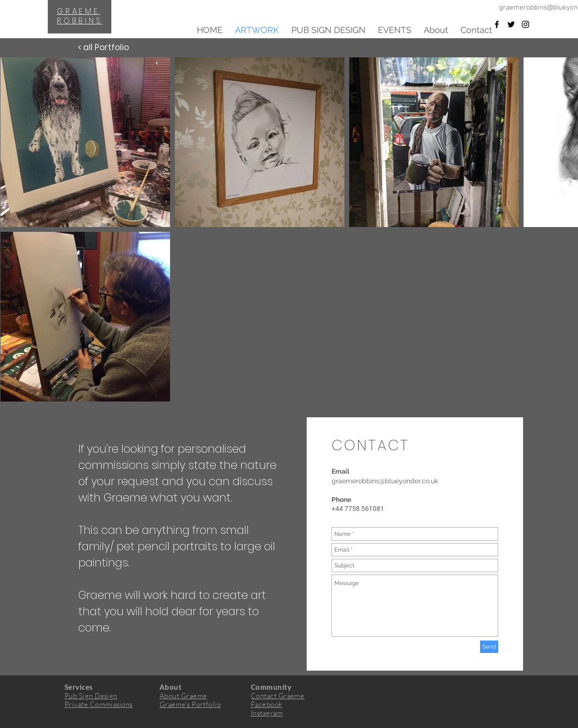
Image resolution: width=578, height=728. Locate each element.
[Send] (489, 647)
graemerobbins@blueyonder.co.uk (385, 481)
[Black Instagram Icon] (525, 24)
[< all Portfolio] (103, 48)
